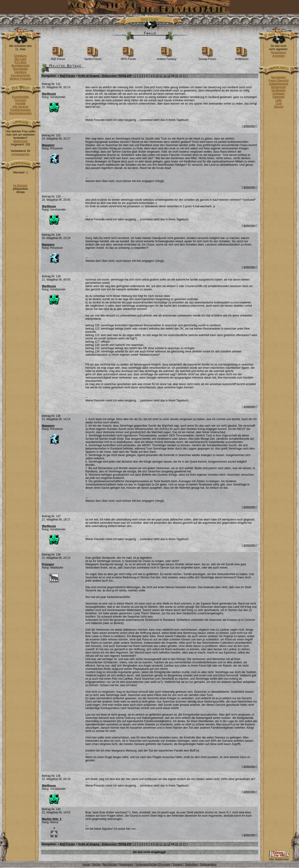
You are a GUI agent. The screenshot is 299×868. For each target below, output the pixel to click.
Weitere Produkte (20, 79)
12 (165, 76)
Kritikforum (242, 58)
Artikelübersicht (278, 84)
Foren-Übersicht (278, 81)
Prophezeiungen (20, 110)
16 (180, 76)
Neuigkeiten (279, 77)
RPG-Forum (128, 58)
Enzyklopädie (20, 97)
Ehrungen (164, 864)
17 (184, 76)
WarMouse (49, 94)
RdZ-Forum (58, 58)
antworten (250, 126)
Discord (279, 107)
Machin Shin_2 (52, 819)
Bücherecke (279, 87)
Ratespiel (278, 97)
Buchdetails (20, 69)
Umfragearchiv (20, 154)
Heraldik (20, 103)
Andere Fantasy (167, 58)
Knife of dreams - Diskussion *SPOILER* (105, 76)
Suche (154, 19)
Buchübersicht (20, 66)
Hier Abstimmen (279, 858)
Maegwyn (48, 145)
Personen (20, 100)
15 (176, 76)
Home (144, 19)
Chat (279, 103)
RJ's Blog (20, 62)
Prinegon (48, 564)
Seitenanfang (208, 864)
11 (161, 76)
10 (157, 76)
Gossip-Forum (207, 58)
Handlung (20, 72)
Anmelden (278, 56)
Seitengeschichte (146, 864)
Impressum (126, 864)
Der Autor (20, 59)
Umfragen (279, 94)
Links (278, 100)
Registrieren (279, 53)
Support (178, 864)
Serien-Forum (93, 58)
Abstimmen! (20, 141)
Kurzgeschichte (20, 75)
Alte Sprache (20, 107)
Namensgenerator (20, 113)
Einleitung (20, 56)
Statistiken (191, 864)
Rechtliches (110, 864)
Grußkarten (279, 90)
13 (169, 76)
